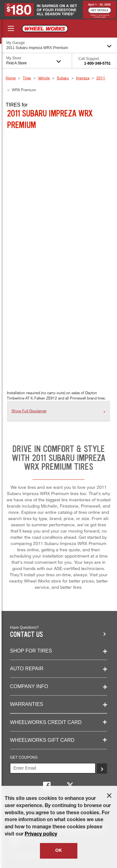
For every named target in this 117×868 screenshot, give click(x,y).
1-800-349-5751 (97, 63)
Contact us (27, 635)
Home (11, 78)
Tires (27, 78)
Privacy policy (41, 835)
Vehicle (44, 78)
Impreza (83, 78)
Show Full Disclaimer (29, 411)
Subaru (63, 78)
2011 (101, 78)
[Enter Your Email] (53, 768)
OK (58, 851)
